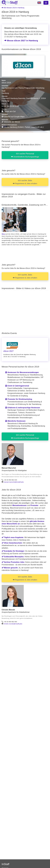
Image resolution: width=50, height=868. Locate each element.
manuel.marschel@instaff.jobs (14, 482)
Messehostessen (20, 505)
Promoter (34, 505)
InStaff (5, 864)
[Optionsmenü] (46, 3)
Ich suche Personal (25, 155)
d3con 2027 (8, 351)
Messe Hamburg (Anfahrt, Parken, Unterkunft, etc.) (23, 127)
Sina (3, 234)
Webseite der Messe (11, 122)
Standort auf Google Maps (13, 117)
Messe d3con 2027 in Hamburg (21, 41)
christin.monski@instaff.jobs (13, 624)
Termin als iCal (9, 111)
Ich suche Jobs (25, 182)
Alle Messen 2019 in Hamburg (13, 8)
